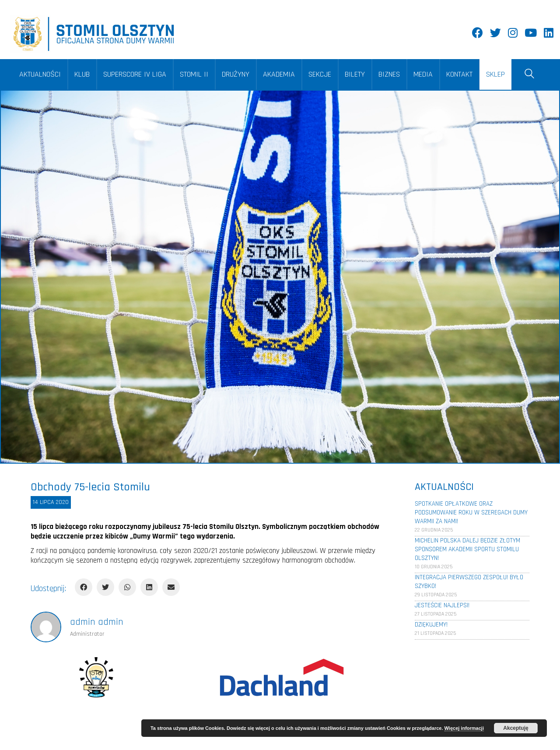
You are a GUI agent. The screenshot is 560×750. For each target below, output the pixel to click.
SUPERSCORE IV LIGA (135, 74)
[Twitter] (105, 587)
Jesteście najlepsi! (442, 605)
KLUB (82, 74)
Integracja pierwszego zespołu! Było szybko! (469, 582)
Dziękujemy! (431, 625)
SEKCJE (320, 74)
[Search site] (529, 75)
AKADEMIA (279, 74)
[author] (46, 627)
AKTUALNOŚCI (40, 74)
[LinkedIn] (149, 587)
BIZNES (389, 74)
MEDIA (423, 74)
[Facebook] (84, 587)
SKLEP (495, 74)
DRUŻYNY (236, 74)
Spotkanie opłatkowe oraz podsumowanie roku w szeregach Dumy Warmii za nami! (471, 512)
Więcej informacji (464, 728)
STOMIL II (194, 74)
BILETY (355, 74)
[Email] (171, 587)
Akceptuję (516, 728)
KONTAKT (459, 74)
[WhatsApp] (127, 587)
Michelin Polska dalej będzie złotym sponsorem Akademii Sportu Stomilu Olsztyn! (467, 549)
